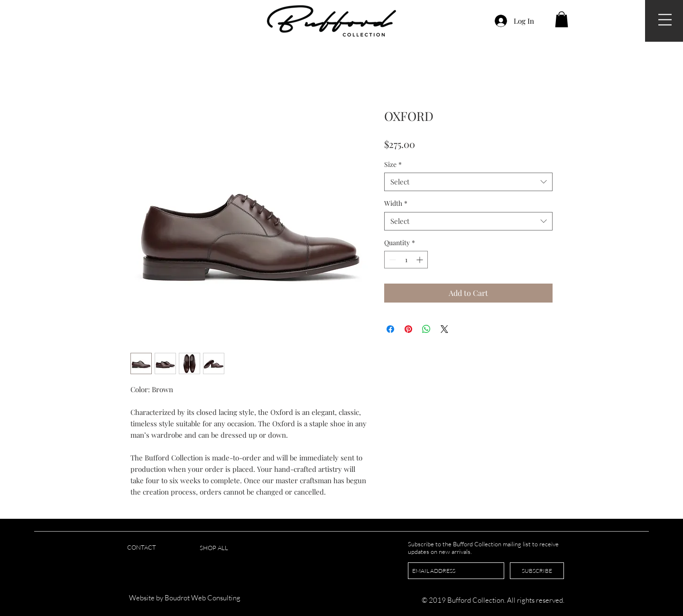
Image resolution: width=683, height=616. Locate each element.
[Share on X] (444, 329)
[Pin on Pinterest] (408, 329)
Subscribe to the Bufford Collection (455, 544)
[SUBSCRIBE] (537, 571)
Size (393, 164)
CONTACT (142, 547)
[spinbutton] (406, 260)
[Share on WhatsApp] (426, 329)
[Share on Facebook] (390, 329)
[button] (665, 20)
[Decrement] (392, 260)
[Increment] (420, 260)
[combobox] (468, 182)
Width (396, 203)
